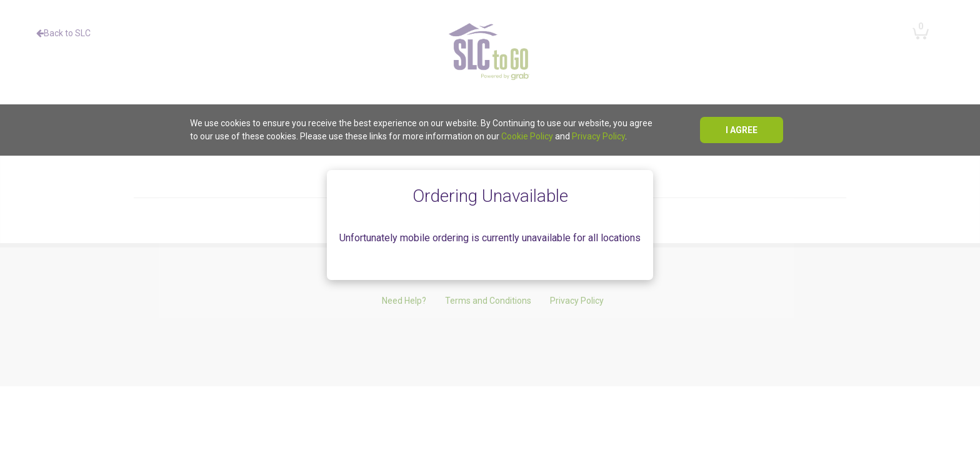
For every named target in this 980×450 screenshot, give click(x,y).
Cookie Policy (527, 136)
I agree (742, 130)
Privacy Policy (598, 136)
